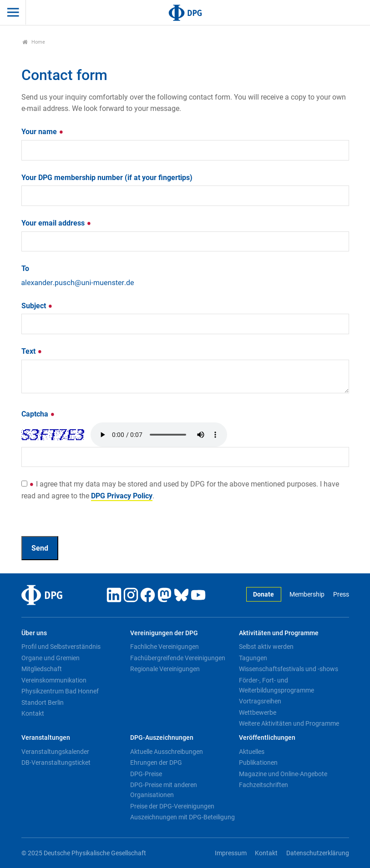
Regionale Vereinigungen (165, 669)
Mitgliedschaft (42, 669)
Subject (37, 306)
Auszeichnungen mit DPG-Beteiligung (182, 817)
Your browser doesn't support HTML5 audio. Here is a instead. (159, 435)
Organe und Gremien (51, 658)
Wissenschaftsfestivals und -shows (289, 669)
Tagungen (253, 658)
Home (34, 42)
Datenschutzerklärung (318, 853)
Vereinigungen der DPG (164, 633)
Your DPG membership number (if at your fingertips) (107, 178)
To (25, 268)
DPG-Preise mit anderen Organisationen (164, 790)
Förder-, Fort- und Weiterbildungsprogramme (276, 685)
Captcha (38, 414)
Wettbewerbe (258, 712)
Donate (264, 595)
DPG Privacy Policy (122, 496)
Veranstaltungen (46, 738)
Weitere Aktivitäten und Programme (289, 723)
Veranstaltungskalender (55, 752)
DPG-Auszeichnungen (162, 738)
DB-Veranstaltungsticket (56, 763)
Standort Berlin (43, 702)
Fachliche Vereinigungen (165, 647)
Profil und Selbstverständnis (61, 647)
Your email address (56, 223)
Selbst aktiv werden (266, 647)
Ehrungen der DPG (156, 763)
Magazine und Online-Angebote (283, 774)
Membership (307, 595)
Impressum (231, 853)
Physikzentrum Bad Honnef (60, 691)
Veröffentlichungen (267, 738)
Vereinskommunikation (54, 680)
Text (32, 351)
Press (341, 595)
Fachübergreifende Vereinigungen (178, 658)
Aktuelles (252, 752)
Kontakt (33, 713)
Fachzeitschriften (264, 785)
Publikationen (258, 763)
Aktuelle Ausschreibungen (167, 752)
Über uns (34, 633)
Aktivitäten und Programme (279, 633)
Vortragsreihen (260, 701)
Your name (43, 132)
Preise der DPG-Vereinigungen (172, 806)
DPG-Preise (146, 774)
